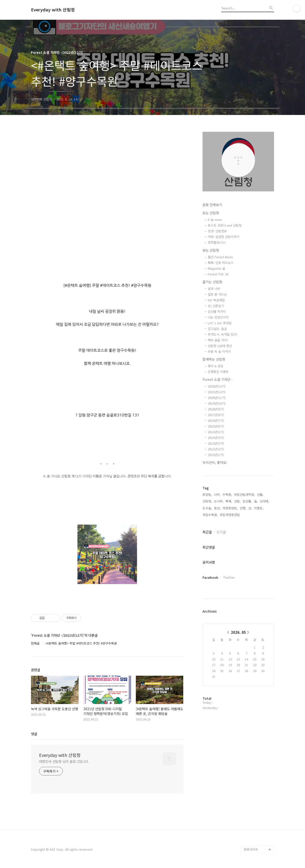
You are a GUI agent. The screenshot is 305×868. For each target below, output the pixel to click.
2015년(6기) (216, 426)
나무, (217, 494)
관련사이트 (251, 849)
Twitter (229, 577)
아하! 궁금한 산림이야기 (224, 237)
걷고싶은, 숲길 (217, 329)
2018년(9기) (216, 409)
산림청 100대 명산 (220, 346)
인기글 (221, 532)
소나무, (219, 501)
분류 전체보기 (212, 205)
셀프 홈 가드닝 (217, 294)
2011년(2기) (216, 449)
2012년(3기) (216, 443)
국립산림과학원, (244, 494)
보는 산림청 (211, 250)
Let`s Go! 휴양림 (220, 323)
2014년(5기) (216, 432)
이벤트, (259, 508)
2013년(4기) (216, 438)
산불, (260, 494)
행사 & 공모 (216, 366)
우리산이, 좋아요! (215, 462)
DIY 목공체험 (216, 300)
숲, (256, 501)
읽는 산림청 (211, 213)
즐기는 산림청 (212, 282)
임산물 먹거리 (217, 311)
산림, (237, 501)
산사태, (264, 501)
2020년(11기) (217, 398)
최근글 (207, 532)
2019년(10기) (217, 403)
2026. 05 (238, 632)
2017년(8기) (216, 415)
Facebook (210, 577)
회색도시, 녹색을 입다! (223, 334)
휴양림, (207, 494)
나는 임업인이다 (218, 317)
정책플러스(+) (217, 242)
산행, (243, 508)
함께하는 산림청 (214, 359)
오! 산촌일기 (216, 306)
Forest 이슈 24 (218, 274)
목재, (229, 501)
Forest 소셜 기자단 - (218, 379)
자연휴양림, (230, 508)
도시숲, (207, 508)
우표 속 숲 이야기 (219, 351)
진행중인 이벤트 (218, 372)
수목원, (227, 494)
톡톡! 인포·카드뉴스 (221, 263)
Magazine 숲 (216, 268)
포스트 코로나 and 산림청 (225, 225)
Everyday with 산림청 (53, 10)
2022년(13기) (217, 386)
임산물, (247, 501)
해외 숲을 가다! (218, 340)
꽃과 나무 (214, 289)
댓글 (34, 734)
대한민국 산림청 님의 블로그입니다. (64, 761)
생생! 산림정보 (217, 231)
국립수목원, (210, 515)
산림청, (207, 501)
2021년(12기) (217, 392)
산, (250, 508)
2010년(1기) (216, 455)
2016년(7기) (216, 420)
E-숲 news (215, 220)
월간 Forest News (220, 257)
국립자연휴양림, (230, 515)
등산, (217, 508)
